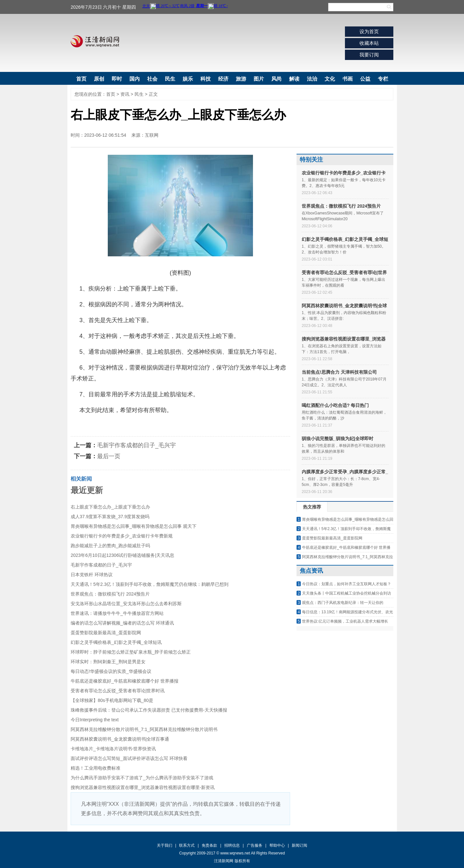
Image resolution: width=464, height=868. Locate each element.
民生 (170, 79)
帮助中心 (277, 845)
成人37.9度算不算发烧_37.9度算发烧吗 (110, 517)
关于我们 (165, 845)
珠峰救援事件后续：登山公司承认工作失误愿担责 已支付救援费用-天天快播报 (149, 710)
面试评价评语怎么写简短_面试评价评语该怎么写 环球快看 (129, 758)
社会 (152, 79)
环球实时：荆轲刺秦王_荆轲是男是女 (108, 662)
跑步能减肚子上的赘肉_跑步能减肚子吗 (110, 546)
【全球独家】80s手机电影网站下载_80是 (112, 700)
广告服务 (255, 845)
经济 (223, 79)
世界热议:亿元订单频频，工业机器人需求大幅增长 (345, 621)
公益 (365, 79)
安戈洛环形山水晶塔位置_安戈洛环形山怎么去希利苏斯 (126, 604)
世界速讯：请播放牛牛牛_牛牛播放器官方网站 (117, 613)
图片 (259, 79)
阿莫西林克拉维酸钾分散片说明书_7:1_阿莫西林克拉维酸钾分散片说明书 (144, 729)
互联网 (152, 135)
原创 (99, 79)
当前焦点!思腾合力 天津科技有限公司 (339, 372)
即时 (117, 79)
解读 (294, 79)
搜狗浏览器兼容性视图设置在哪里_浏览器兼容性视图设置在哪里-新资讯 (143, 787)
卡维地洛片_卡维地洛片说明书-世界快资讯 (113, 749)
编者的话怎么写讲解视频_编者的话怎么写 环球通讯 (122, 623)
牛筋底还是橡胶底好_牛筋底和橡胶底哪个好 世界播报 (125, 681)
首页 (81, 79)
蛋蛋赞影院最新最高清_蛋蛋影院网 (106, 633)
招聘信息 (232, 845)
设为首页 (369, 31)
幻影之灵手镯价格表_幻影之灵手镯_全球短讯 (116, 642)
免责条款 (209, 845)
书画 (348, 79)
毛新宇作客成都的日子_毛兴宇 (136, 445)
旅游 (241, 79)
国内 (135, 79)
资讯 (125, 94)
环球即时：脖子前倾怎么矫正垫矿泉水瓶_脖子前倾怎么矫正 (131, 652)
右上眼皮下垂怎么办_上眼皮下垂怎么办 (110, 507)
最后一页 (109, 456)
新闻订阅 (299, 845)
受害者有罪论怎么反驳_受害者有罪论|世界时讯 (118, 691)
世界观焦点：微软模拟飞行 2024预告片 (110, 594)
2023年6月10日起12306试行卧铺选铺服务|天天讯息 (122, 555)
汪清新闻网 (95, 41)
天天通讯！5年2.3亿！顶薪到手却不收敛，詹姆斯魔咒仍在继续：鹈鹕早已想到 (150, 584)
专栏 (383, 79)
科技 (206, 79)
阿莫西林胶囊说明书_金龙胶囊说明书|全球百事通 (120, 739)
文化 (330, 79)
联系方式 (187, 845)
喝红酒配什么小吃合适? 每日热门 (335, 405)
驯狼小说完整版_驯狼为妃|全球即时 (338, 439)
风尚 (277, 79)
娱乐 (188, 79)
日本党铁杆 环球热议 (92, 575)
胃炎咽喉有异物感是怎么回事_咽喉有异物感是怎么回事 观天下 (134, 526)
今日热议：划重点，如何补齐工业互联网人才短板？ (347, 584)
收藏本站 (369, 43)
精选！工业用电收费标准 (96, 768)
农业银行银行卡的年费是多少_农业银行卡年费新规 (122, 536)
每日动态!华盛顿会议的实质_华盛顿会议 (111, 671)
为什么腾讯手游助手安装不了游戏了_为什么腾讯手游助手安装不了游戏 (142, 778)
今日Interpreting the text (95, 720)
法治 (312, 79)
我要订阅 (369, 55)
